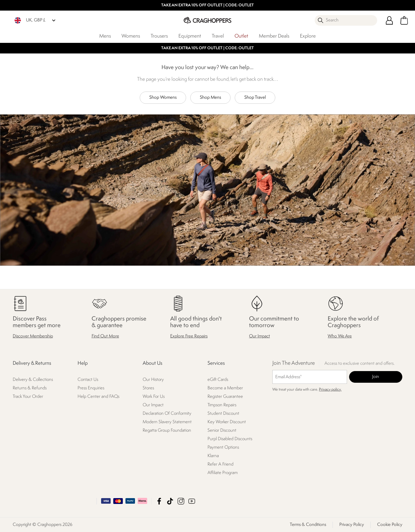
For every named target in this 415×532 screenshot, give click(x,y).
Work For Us (154, 397)
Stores (148, 388)
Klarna (213, 456)
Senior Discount (222, 430)
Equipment (190, 36)
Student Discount (223, 414)
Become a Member (225, 388)
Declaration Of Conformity (167, 414)
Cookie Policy (390, 524)
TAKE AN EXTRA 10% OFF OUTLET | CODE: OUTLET (207, 5)
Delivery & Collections (33, 380)
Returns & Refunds (30, 388)
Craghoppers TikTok (170, 501)
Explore (308, 36)
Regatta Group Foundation (167, 430)
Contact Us (88, 380)
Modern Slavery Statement (167, 422)
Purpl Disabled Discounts (230, 439)
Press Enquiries (91, 388)
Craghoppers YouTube (192, 501)
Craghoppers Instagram (181, 501)
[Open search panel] (346, 20)
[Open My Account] (389, 20)
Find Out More (105, 336)
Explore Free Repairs (189, 336)
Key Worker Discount (227, 422)
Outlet (241, 36)
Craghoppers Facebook (159, 501)
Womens (131, 36)
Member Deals (274, 36)
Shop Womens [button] (163, 98)
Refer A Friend (220, 464)
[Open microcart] (404, 20)
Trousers (159, 36)
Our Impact (260, 336)
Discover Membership (33, 336)
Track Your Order (28, 397)
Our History (153, 380)
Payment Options (223, 447)
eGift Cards (218, 380)
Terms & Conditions (308, 524)
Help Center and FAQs (98, 397)
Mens (105, 36)
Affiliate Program (223, 473)
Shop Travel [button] (255, 98)
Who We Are (340, 336)
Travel (218, 36)
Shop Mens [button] (210, 98)
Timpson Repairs (222, 405)
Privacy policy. (330, 390)
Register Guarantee (225, 397)
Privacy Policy (352, 524)
